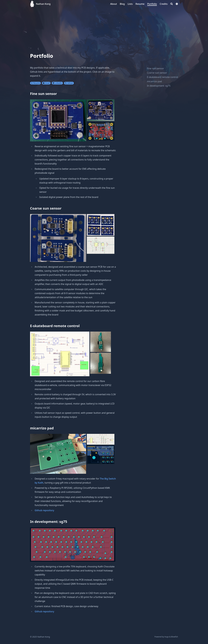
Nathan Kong (43, 4)
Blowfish (174, 637)
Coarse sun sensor (157, 73)
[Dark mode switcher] (177, 4)
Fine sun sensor (155, 68)
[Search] (172, 4)
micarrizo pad (154, 81)
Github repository (44, 510)
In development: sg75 (159, 86)
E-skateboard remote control (162, 77)
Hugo (167, 637)
